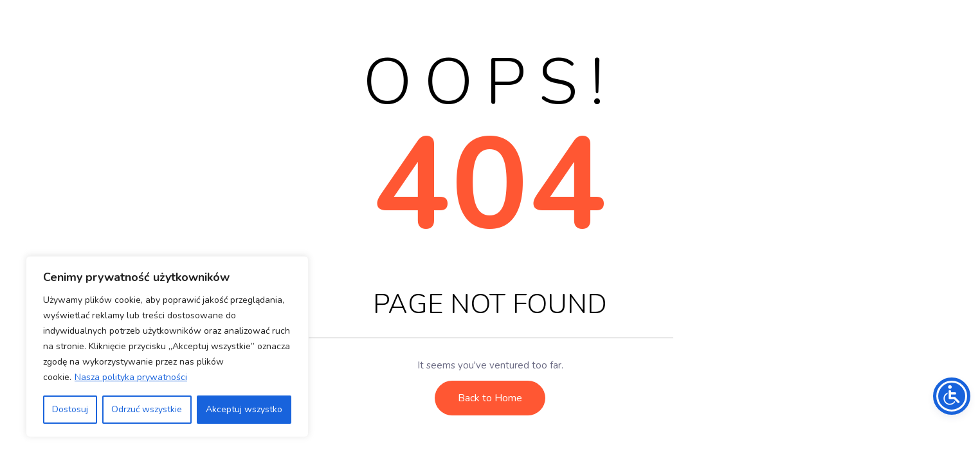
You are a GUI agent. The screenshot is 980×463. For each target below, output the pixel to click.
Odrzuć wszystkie (147, 409)
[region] (167, 347)
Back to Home (490, 398)
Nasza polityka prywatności (131, 377)
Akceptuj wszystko (244, 409)
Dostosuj (70, 409)
